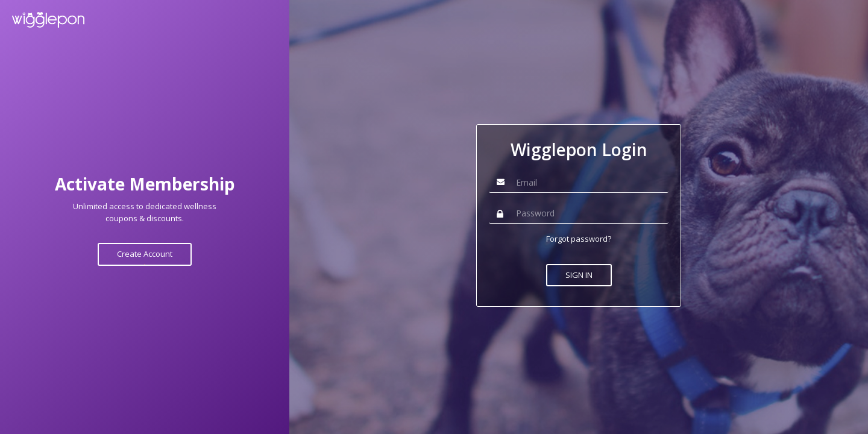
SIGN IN (579, 275)
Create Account (145, 254)
